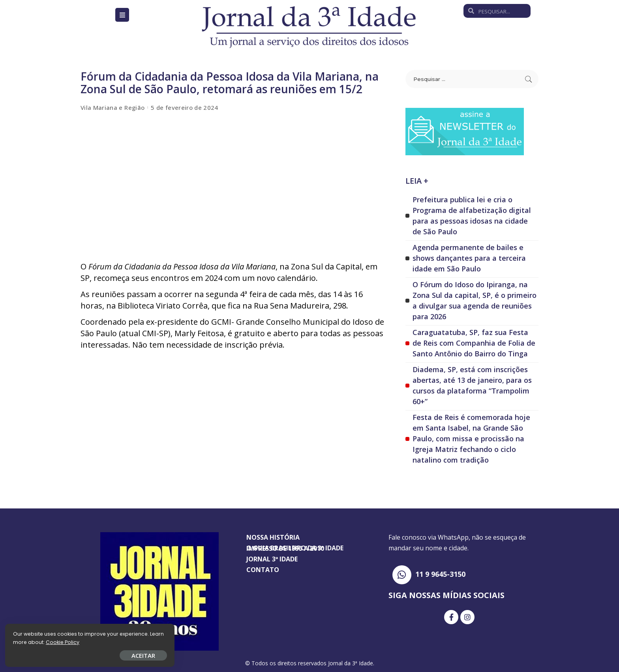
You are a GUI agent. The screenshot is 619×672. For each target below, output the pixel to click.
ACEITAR (93, 655)
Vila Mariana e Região (113, 108)
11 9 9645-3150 (440, 574)
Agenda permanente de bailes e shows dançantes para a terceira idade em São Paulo (469, 258)
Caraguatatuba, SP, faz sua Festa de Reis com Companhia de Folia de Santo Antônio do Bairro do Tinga (474, 343)
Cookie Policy (31, 641)
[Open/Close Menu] (122, 15)
